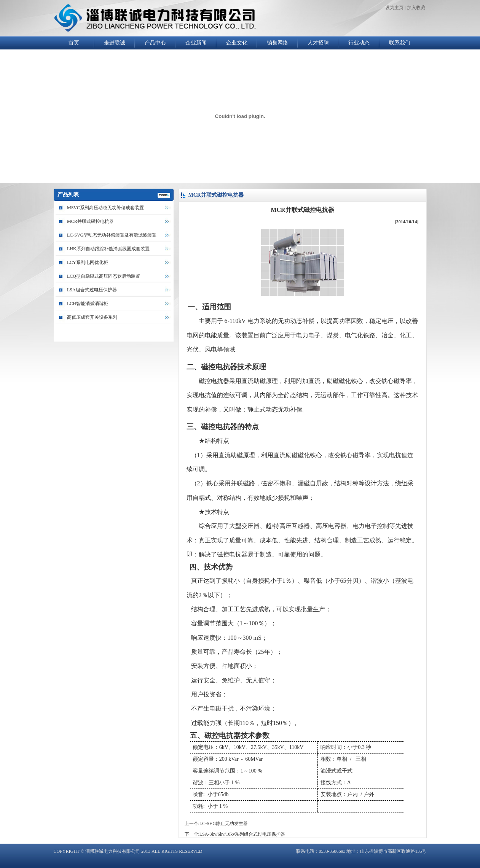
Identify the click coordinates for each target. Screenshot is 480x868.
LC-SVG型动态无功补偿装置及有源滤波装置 (112, 235)
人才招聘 (318, 43)
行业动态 (359, 43)
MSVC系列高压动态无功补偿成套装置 (105, 208)
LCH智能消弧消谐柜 (88, 304)
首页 (74, 43)
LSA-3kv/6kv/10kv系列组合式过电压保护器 (242, 834)
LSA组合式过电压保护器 (92, 290)
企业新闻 (196, 43)
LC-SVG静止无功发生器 (224, 823)
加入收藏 (416, 8)
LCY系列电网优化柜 (88, 262)
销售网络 (277, 43)
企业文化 (237, 43)
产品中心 (155, 43)
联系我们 (400, 43)
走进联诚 (115, 43)
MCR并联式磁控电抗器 (90, 221)
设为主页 (394, 8)
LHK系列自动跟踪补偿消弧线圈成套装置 (108, 249)
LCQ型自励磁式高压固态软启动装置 (104, 276)
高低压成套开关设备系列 (92, 317)
